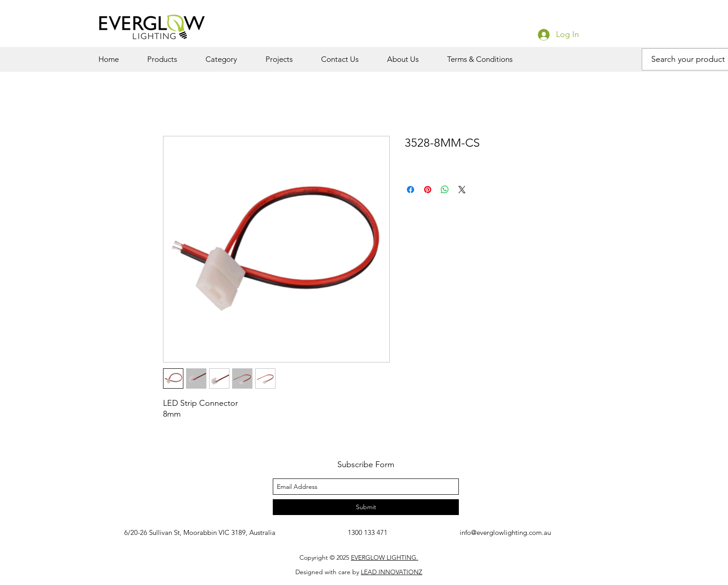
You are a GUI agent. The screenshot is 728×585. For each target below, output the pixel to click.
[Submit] (366, 507)
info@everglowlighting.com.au (505, 532)
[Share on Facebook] (411, 190)
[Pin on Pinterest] (428, 190)
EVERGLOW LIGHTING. (385, 557)
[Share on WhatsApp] (445, 190)
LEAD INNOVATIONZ (392, 572)
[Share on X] (462, 190)
